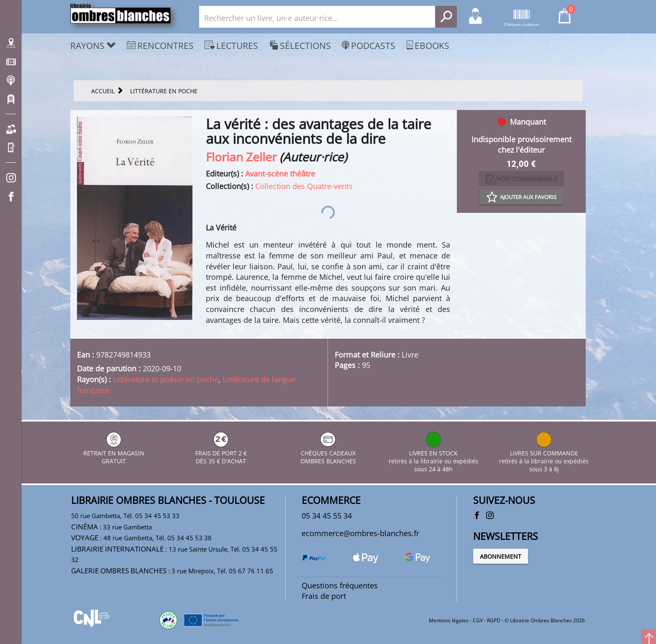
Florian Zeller (241, 157)
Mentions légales (449, 620)
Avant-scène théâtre (280, 174)
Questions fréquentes (340, 585)
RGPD (494, 620)
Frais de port (324, 596)
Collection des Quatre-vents (304, 186)
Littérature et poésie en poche (166, 379)
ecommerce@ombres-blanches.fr (360, 533)
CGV (478, 620)
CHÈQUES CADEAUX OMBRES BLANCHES (328, 453)
